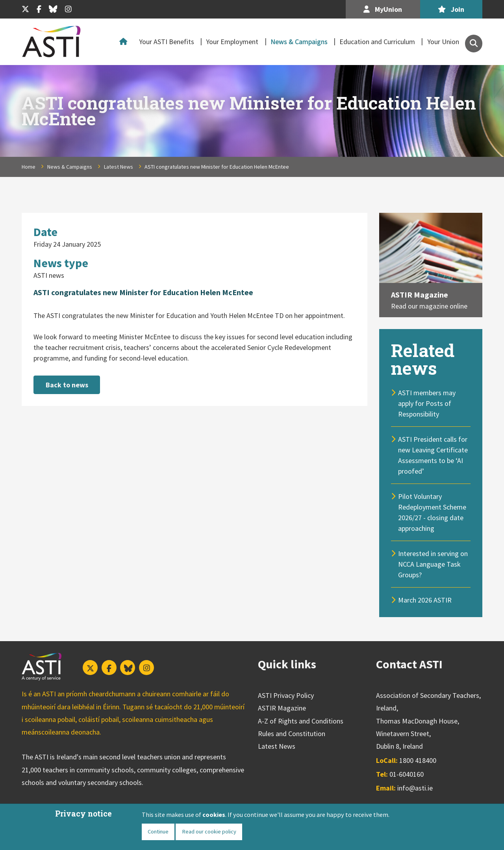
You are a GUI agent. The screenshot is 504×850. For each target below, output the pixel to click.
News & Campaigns (299, 42)
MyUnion (383, 9)
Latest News (119, 167)
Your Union (443, 42)
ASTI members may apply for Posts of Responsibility (427, 403)
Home (125, 42)
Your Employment (232, 42)
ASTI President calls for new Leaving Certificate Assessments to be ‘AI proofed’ (433, 455)
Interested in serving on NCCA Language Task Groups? (433, 564)
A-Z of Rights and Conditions (301, 721)
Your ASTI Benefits (167, 42)
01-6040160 (407, 774)
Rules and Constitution (292, 734)
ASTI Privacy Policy (286, 695)
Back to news (67, 385)
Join (451, 9)
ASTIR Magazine (420, 295)
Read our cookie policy (209, 831)
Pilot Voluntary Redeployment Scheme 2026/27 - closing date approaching (432, 512)
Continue (158, 831)
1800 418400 (418, 760)
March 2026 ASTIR (425, 600)
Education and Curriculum (377, 42)
